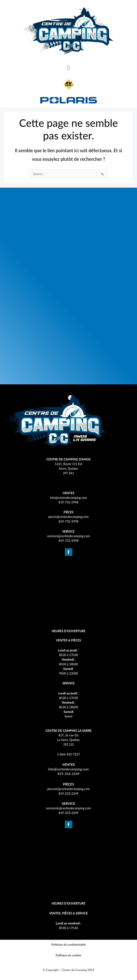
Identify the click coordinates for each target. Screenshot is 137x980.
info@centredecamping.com (68, 498)
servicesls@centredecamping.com (69, 808)
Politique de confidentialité (68, 944)
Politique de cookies (68, 955)
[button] (69, 68)
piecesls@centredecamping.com (68, 789)
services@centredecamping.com (69, 536)
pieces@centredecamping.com (68, 517)
